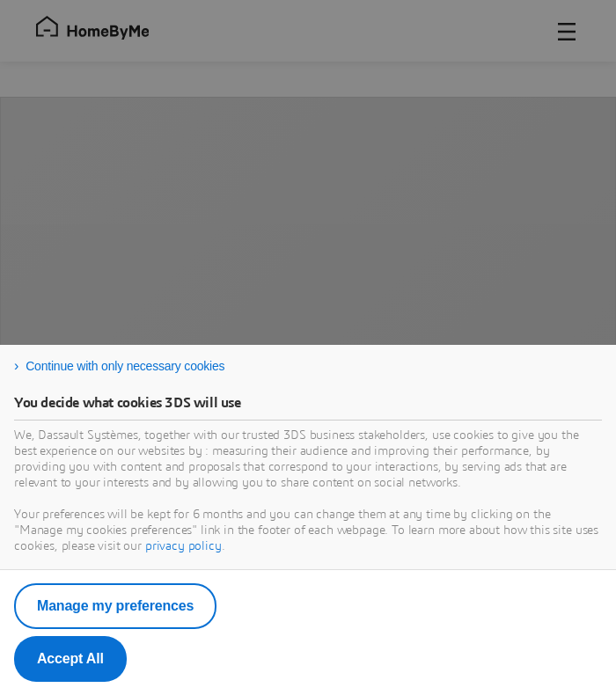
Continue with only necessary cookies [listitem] (125, 366)
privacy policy (183, 546)
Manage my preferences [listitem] (115, 606)
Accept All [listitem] (70, 658)
